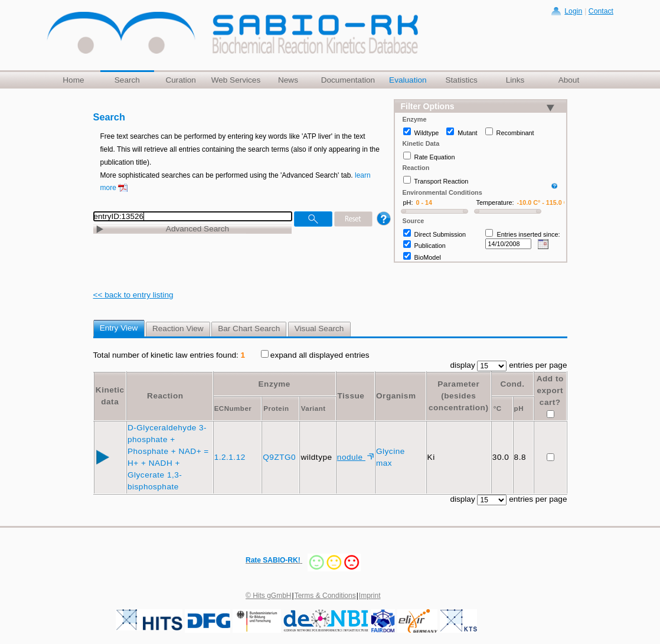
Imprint (370, 596)
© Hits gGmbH (269, 596)
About (569, 80)
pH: (408, 202)
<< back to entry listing (133, 295)
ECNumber (233, 408)
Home (73, 80)
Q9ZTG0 (280, 457)
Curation (180, 80)
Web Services (236, 80)
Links (515, 80)
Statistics (461, 80)
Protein (276, 408)
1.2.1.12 (231, 457)
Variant (313, 408)
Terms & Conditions (325, 596)
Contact (601, 11)
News (288, 80)
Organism (396, 396)
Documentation (348, 80)
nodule (351, 457)
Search (127, 80)
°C (498, 408)
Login (573, 11)
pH (519, 408)
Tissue (351, 396)
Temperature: (495, 202)
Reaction (165, 396)
